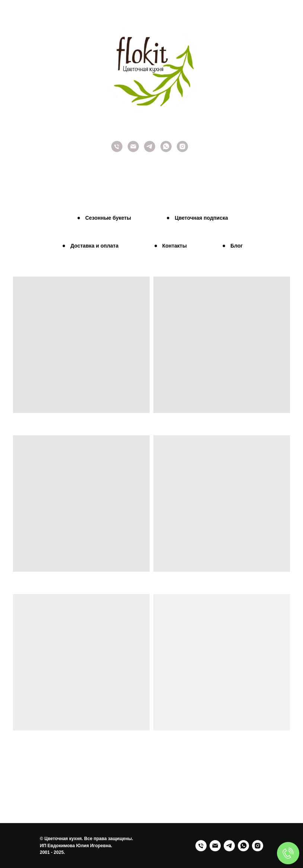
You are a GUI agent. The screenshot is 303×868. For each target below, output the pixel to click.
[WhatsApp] (243, 846)
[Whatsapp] (166, 150)
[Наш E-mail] (133, 150)
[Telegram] (150, 150)
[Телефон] (201, 846)
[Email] (215, 846)
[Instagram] (182, 150)
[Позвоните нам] (117, 150)
